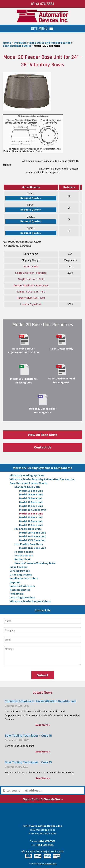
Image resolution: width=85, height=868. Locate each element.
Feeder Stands (24, 552)
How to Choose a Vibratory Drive (35, 563)
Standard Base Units (27, 487)
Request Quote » (31, 198)
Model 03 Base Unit (31, 491)
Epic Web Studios (48, 864)
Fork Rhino (17, 594)
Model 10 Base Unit (31, 502)
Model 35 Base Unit (31, 525)
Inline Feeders (19, 567)
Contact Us (43, 447)
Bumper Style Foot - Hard (31, 292)
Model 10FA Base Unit (33, 536)
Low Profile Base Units (29, 544)
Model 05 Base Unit (31, 494)
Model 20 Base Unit (31, 514)
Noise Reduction (20, 590)
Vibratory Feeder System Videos (30, 601)
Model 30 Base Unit (31, 521)
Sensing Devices (20, 571)
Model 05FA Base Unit (33, 533)
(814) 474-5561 (42, 4)
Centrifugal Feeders (22, 597)
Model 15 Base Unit (31, 506)
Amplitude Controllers (24, 578)
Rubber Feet (22, 559)
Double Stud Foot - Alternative (31, 285)
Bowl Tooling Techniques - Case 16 (28, 736)
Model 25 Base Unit (31, 517)
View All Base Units (42, 435)
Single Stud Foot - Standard (31, 273)
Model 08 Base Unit (31, 498)
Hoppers (15, 582)
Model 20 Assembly (61, 349)
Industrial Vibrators (22, 586)
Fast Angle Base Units (28, 529)
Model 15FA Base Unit (33, 540)
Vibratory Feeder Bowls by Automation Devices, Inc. (42, 479)
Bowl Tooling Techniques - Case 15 (28, 762)
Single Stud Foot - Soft (31, 279)
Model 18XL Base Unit (33, 548)
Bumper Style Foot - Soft (31, 298)
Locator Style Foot (31, 304)
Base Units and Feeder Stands (29, 483)
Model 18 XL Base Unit (33, 510)
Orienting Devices (21, 575)
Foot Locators (24, 555)
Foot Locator (31, 266)
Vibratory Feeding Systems (27, 475)
